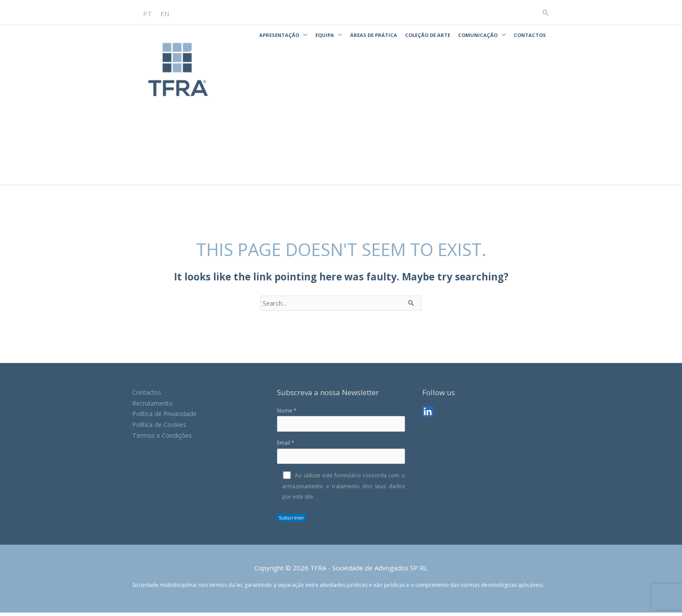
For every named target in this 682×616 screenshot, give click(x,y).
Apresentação (279, 35)
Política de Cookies (160, 428)
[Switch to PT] (148, 13)
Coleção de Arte (428, 35)
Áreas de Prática (374, 35)
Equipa (325, 35)
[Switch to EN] (165, 13)
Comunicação (478, 35)
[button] (545, 12)
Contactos (530, 35)
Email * (341, 455)
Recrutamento (154, 406)
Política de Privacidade (166, 417)
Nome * (341, 423)
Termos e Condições (163, 439)
